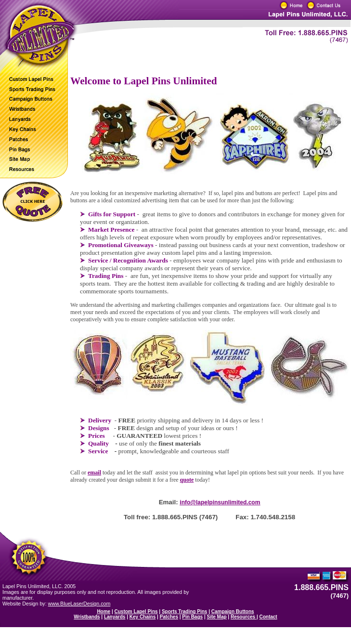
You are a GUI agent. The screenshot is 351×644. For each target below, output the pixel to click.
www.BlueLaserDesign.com (79, 604)
